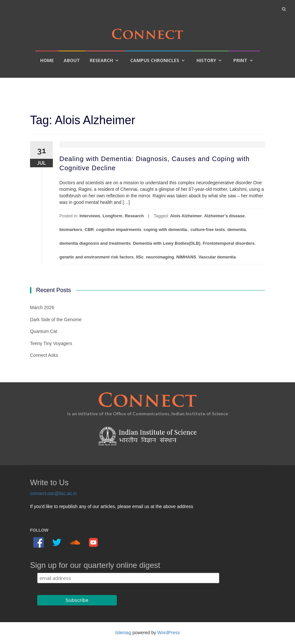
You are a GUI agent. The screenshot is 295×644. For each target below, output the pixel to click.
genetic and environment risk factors (97, 257)
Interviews (90, 216)
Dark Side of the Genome (56, 320)
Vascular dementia (217, 257)
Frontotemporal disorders (229, 243)
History (206, 60)
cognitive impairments (119, 230)
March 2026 (42, 307)
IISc (140, 257)
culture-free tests (208, 230)
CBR (89, 230)
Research (101, 60)
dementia (236, 230)
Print (240, 60)
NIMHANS (186, 257)
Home (47, 60)
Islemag (123, 633)
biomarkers (71, 230)
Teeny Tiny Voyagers (51, 343)
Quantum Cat (44, 331)
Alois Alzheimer (186, 216)
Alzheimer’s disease (224, 216)
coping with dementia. (166, 230)
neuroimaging (160, 257)
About (72, 60)
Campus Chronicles (155, 60)
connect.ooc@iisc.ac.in (53, 493)
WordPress (169, 633)
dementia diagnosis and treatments (95, 243)
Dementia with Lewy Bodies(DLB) (167, 243)
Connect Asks (44, 355)
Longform (112, 216)
